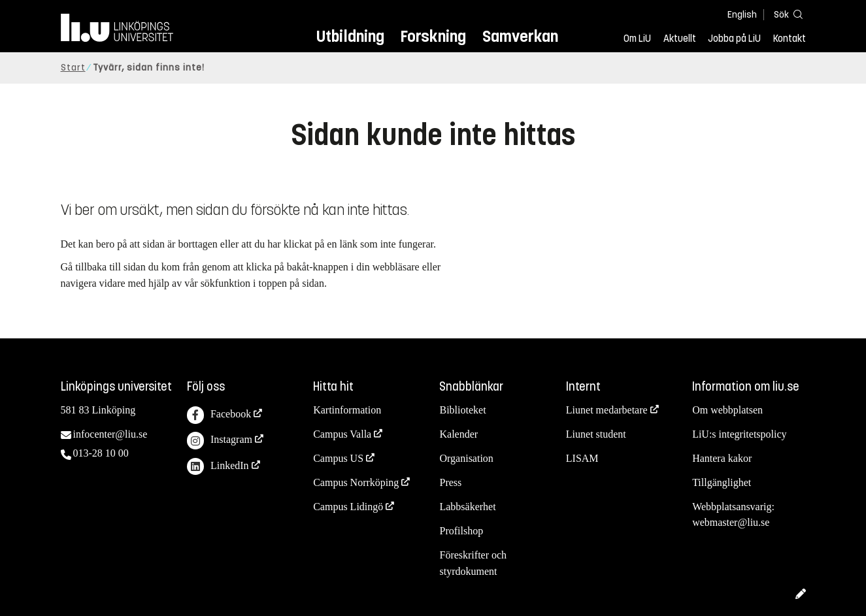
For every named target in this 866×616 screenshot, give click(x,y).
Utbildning (350, 36)
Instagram (220, 441)
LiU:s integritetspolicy (739, 434)
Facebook (219, 415)
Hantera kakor (722, 458)
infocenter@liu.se (110, 434)
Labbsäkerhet (467, 507)
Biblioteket (462, 410)
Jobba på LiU (734, 39)
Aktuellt (680, 39)
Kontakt (790, 39)
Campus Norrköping (356, 482)
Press (450, 482)
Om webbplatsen (727, 410)
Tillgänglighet (722, 482)
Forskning (433, 36)
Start (73, 68)
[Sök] (786, 14)
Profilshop (461, 531)
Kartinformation (347, 410)
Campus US (338, 458)
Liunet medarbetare (607, 410)
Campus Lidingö (348, 507)
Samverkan (520, 36)
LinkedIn (218, 467)
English (742, 15)
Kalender (458, 434)
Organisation (466, 458)
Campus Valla (342, 434)
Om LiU (637, 39)
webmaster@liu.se (731, 522)
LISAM (582, 458)
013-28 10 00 (101, 453)
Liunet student (596, 434)
